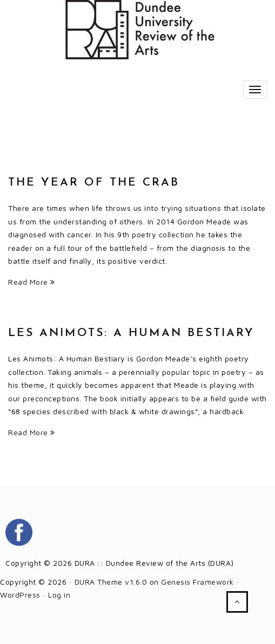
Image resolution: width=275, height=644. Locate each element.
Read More (32, 282)
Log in (59, 595)
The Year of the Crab (94, 183)
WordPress (20, 595)
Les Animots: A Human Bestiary (131, 333)
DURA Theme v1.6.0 (111, 582)
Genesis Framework (197, 582)
